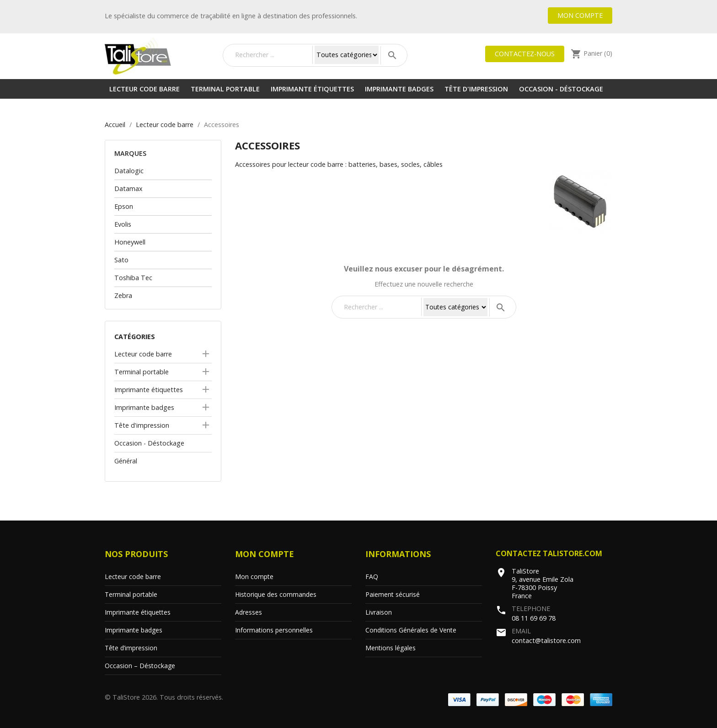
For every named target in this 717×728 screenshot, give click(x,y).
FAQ (372, 577)
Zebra (123, 295)
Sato (121, 260)
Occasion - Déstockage (561, 89)
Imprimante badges (399, 89)
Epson (124, 206)
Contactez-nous (525, 54)
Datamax (128, 189)
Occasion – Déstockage (140, 666)
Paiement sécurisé (393, 594)
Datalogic (129, 171)
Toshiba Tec (133, 278)
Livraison (379, 612)
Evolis (123, 224)
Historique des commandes (276, 594)
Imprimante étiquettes (312, 89)
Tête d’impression (131, 648)
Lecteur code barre (144, 89)
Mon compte (580, 15)
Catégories (135, 337)
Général (126, 461)
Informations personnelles (274, 630)
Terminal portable (225, 89)
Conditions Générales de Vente (411, 630)
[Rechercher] (272, 55)
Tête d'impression (476, 89)
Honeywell (130, 242)
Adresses (249, 612)
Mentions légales (391, 648)
